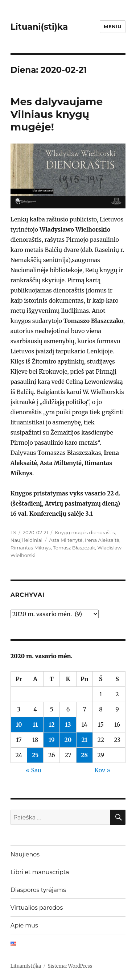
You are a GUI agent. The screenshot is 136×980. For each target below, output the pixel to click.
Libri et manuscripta (40, 872)
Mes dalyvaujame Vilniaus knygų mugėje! (57, 114)
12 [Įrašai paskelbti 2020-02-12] (52, 724)
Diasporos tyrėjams (38, 890)
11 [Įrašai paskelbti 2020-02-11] (35, 724)
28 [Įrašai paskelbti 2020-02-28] (84, 755)
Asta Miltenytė (66, 540)
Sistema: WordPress (70, 966)
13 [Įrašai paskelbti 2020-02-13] (68, 724)
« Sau (34, 770)
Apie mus (24, 925)
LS (13, 532)
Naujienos (25, 854)
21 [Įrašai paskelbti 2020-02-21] (84, 740)
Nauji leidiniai (26, 540)
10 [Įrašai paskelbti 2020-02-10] (19, 724)
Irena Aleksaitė (102, 540)
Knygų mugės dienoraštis (85, 532)
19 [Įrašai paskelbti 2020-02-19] (52, 740)
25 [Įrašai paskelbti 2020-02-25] (35, 755)
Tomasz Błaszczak (74, 548)
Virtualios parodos (37, 908)
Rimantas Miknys (31, 548)
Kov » (103, 770)
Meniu (113, 26)
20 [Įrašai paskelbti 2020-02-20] (68, 740)
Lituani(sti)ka (39, 27)
